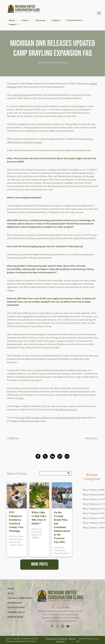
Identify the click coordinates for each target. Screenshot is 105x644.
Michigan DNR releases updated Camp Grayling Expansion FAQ (48, 418)
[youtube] (68, 627)
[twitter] (57, 627)
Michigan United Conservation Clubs (28, 421)
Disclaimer (63, 639)
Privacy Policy (51, 639)
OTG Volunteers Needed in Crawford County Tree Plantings (16, 522)
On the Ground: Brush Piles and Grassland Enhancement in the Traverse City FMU (62, 527)
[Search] (56, 473)
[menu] (99, 13)
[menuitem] (13, 20)
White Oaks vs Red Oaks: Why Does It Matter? (39, 518)
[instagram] (63, 627)
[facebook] (52, 627)
